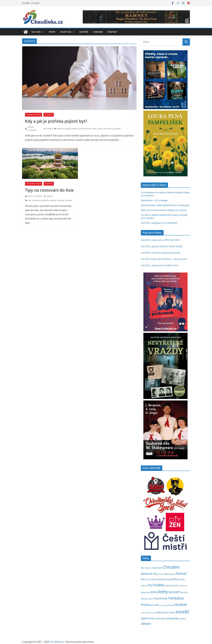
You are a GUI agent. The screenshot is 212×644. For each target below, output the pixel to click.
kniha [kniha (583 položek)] (154, 592)
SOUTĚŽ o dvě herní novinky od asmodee (161, 253)
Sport (52, 32)
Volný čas (66, 32)
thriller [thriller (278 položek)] (152, 618)
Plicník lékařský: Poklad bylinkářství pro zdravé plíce (165, 205)
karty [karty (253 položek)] (143, 592)
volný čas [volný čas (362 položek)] (160, 618)
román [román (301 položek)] (172, 612)
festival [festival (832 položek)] (181, 573)
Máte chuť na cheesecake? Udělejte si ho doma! (164, 210)
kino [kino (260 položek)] (148, 592)
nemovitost (108, 129)
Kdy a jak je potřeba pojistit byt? (56, 121)
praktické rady (55, 200)
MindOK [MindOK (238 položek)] (184, 592)
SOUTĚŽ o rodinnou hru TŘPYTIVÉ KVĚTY (161, 240)
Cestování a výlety (34, 184)
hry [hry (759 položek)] (150, 585)
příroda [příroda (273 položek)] (170, 605)
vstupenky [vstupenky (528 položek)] (172, 618)
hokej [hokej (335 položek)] (170, 579)
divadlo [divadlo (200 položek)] (161, 574)
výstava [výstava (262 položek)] (183, 619)
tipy (63, 200)
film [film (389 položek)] (143, 579)
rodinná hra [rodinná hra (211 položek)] (150, 613)
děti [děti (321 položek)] (166, 574)
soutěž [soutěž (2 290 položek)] (182, 612)
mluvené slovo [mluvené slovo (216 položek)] (147, 599)
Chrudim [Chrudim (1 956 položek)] (171, 567)
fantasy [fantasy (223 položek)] (172, 574)
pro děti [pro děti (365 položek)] (155, 605)
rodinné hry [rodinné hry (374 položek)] (162, 612)
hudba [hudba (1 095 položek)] (159, 585)
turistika (69, 200)
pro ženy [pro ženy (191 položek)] (163, 605)
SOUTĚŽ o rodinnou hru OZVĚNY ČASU (160, 265)
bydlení (74, 129)
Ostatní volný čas (33, 115)
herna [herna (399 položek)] (154, 579)
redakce (50, 129)
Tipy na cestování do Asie (49, 190)
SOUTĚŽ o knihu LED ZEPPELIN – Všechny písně (164, 259)
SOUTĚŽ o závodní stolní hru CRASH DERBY (162, 246)
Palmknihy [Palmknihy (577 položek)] (161, 598)
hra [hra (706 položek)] (176, 579)
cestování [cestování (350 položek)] (157, 568)
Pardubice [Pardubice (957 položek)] (176, 598)
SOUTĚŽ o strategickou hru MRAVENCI (159, 223)
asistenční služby (64, 129)
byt (80, 129)
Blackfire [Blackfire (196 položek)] (148, 568)
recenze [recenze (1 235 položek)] (180, 605)
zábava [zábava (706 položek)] (146, 623)
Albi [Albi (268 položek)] (143, 568)
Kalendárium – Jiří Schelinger (154, 200)
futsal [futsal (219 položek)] (148, 579)
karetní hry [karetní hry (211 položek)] (183, 586)
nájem (100, 129)
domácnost (87, 129)
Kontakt (112, 32)
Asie (29, 200)
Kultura (36, 32)
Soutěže (84, 32)
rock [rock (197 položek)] (143, 613)
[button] (42, 32)
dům (94, 129)
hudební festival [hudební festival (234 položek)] (171, 586)
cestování (36, 200)
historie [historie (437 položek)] (162, 579)
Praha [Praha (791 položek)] (145, 605)
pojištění (117, 129)
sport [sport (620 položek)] (145, 618)
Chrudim (98, 32)
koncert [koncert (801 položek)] (174, 592)
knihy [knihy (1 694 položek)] (163, 592)
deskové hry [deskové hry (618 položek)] (149, 574)
